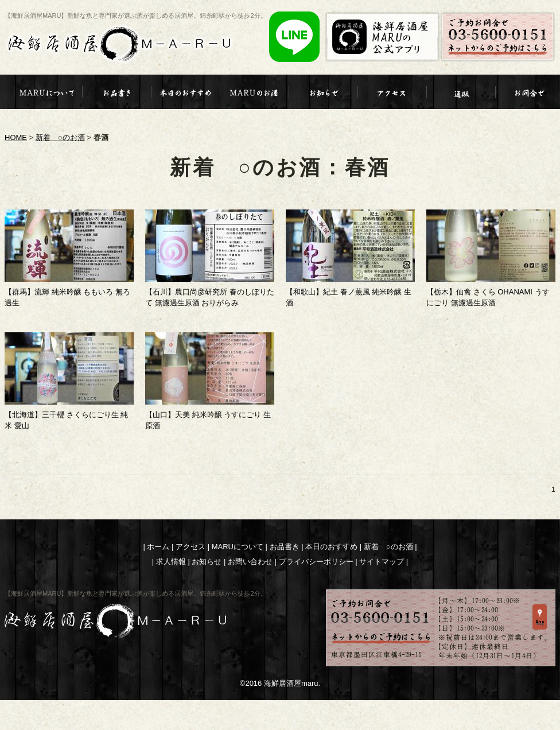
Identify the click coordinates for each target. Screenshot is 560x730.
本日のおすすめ (331, 547)
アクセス (190, 547)
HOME (16, 137)
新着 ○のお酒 (60, 137)
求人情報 (171, 562)
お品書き (285, 547)
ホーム (158, 547)
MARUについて (238, 547)
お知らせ (207, 562)
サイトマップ (382, 562)
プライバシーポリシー (316, 562)
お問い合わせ (250, 562)
